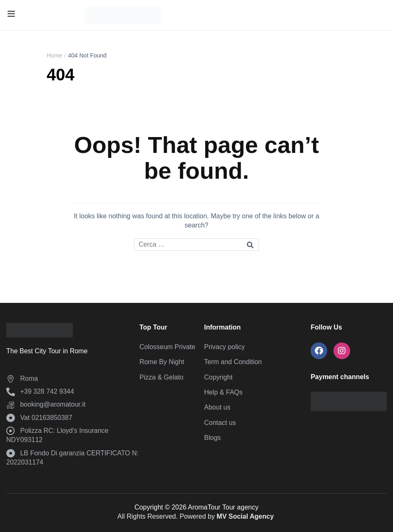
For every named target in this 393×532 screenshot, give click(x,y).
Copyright (218, 377)
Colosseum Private (167, 347)
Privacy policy (224, 347)
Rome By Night (162, 362)
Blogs (212, 438)
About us (217, 407)
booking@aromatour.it (46, 404)
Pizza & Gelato (162, 377)
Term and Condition (233, 362)
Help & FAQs (223, 392)
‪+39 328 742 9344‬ (40, 391)
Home (54, 55)
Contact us (220, 423)
